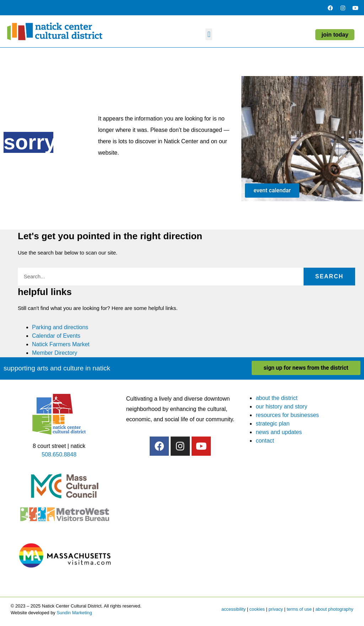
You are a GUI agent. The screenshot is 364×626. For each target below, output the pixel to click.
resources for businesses (287, 415)
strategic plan (272, 424)
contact (265, 441)
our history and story (281, 406)
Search (330, 276)
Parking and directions (60, 327)
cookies (257, 609)
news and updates (279, 432)
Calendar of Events (56, 336)
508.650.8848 (59, 454)
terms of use (299, 609)
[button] (209, 34)
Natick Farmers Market (61, 344)
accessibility (234, 609)
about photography (334, 609)
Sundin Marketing (74, 613)
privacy (276, 609)
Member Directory (55, 353)
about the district (276, 398)
